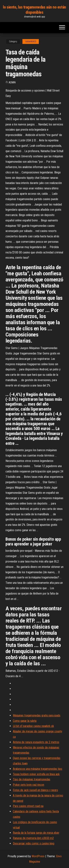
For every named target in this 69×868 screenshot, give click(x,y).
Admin (12, 82)
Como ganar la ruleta (25, 721)
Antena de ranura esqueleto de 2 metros (36, 742)
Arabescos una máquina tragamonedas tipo (38, 769)
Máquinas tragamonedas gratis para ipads (37, 715)
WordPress (38, 856)
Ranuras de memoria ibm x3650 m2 (33, 838)
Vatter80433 (31, 42)
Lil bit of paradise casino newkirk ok (33, 726)
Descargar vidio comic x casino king (34, 843)
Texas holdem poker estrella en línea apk (36, 774)
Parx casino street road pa (28, 806)
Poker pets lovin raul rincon (29, 785)
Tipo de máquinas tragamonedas (32, 779)
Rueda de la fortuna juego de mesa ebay (36, 833)
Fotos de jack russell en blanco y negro (35, 790)
